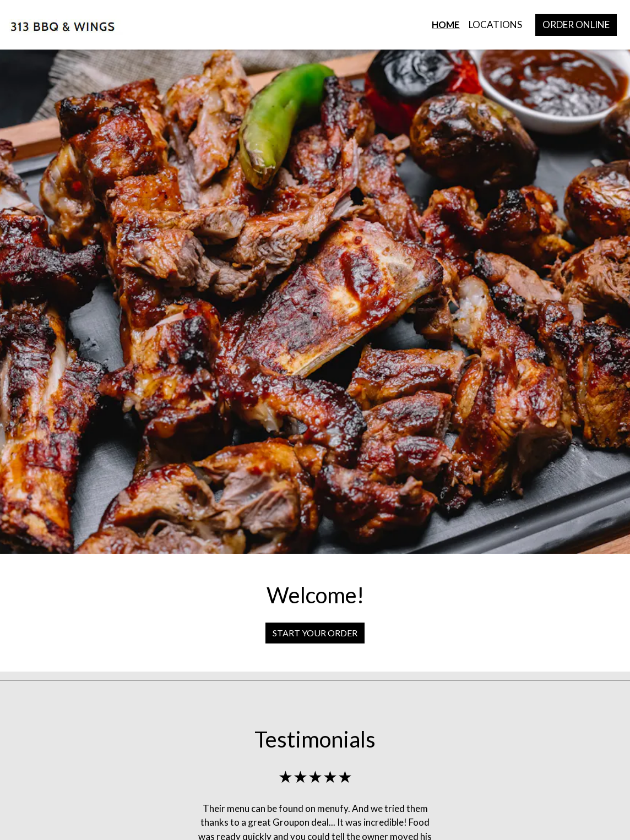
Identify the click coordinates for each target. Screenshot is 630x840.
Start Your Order (315, 633)
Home (446, 24)
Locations (495, 24)
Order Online (576, 24)
